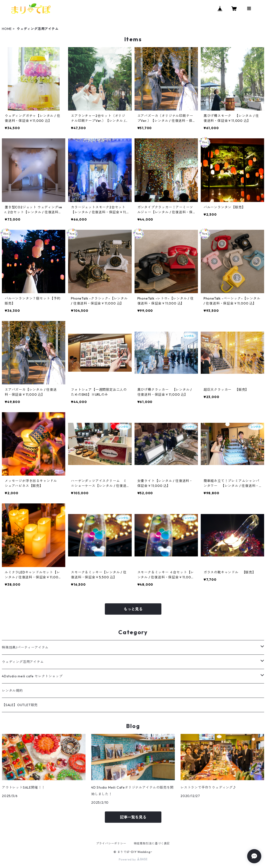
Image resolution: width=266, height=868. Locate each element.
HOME (7, 29)
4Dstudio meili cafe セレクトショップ (32, 676)
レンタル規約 (12, 691)
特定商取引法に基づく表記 (152, 843)
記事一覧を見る (133, 817)
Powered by (133, 859)
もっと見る (133, 609)
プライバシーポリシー (111, 843)
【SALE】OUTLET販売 (20, 705)
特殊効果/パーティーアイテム (25, 647)
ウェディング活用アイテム (23, 662)
